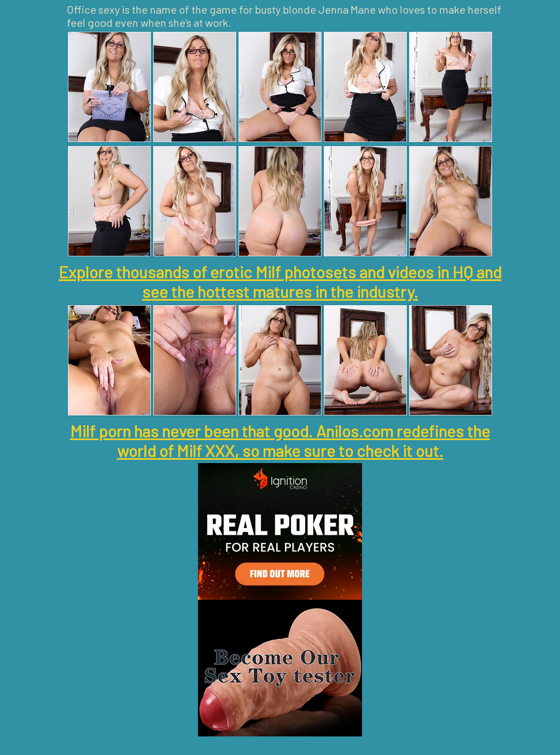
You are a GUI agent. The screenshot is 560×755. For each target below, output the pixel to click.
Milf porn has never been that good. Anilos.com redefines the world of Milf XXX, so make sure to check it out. (280, 441)
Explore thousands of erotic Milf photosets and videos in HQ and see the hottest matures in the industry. (280, 282)
